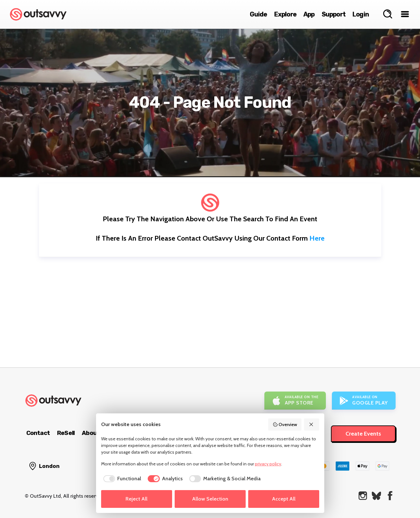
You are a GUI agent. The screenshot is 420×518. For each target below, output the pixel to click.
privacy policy (268, 464)
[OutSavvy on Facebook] (390, 496)
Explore (285, 14)
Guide (258, 14)
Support (334, 14)
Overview (285, 424)
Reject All (136, 499)
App (309, 14)
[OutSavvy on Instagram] (363, 496)
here (317, 238)
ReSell (66, 433)
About (91, 433)
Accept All (284, 499)
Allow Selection (210, 499)
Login (361, 14)
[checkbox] (121, 479)
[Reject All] (312, 424)
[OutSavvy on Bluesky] (376, 496)
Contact (38, 433)
